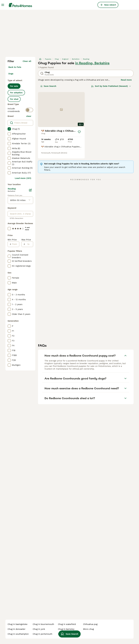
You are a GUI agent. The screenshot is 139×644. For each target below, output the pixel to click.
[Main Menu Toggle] (3, 5)
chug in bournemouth (43, 624)
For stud (14, 99)
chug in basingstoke (18, 624)
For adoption (16, 93)
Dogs (11, 74)
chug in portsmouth (42, 634)
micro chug (88, 629)
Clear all (27, 61)
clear (29, 116)
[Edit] (30, 190)
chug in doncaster (16, 629)
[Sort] (111, 86)
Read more (126, 80)
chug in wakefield (67, 624)
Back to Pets (15, 67)
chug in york (39, 629)
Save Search (48, 86)
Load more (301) (23, 178)
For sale (14, 86)
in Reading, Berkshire (92, 63)
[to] (29, 244)
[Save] (79, 132)
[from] (15, 244)
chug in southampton (18, 634)
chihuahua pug (90, 624)
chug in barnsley (66, 629)
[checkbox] (9, 129)
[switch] (29, 110)
